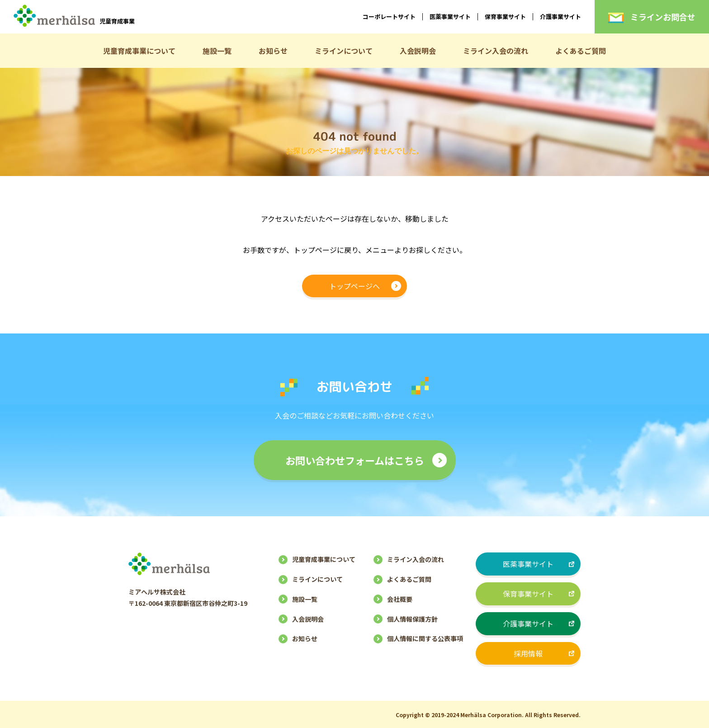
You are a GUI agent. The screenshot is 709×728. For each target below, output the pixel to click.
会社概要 (400, 599)
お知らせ (273, 51)
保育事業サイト (505, 17)
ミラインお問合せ (652, 17)
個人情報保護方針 (412, 619)
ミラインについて (344, 51)
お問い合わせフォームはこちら (355, 460)
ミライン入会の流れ (496, 51)
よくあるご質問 (581, 51)
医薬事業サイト (450, 17)
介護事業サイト (560, 17)
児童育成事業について (139, 51)
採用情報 (528, 653)
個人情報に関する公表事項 (425, 638)
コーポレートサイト (389, 17)
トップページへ (354, 286)
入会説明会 (418, 51)
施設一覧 (217, 51)
